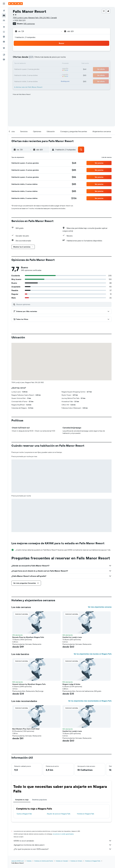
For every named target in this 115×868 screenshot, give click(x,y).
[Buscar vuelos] (4, 11)
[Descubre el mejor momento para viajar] (4, 37)
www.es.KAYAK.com (18, 861)
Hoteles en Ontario (76, 861)
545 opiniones (29, 24)
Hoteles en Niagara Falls (85, 814)
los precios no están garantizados (63, 834)
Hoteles (29, 861)
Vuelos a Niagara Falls (24, 814)
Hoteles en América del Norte (44, 861)
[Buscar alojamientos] (4, 15)
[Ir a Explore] (4, 27)
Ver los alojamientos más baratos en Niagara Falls (93, 654)
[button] (4, 4)
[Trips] (4, 48)
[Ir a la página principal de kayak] (16, 4)
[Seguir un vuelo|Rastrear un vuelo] (4, 32)
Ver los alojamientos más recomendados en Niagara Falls (90, 701)
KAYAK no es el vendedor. (63, 841)
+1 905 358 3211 (19, 20)
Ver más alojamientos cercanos (100, 607)
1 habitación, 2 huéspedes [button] (25, 37)
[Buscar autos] (4, 20)
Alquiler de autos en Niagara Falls (59, 814)
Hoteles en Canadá (62, 861)
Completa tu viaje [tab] (22, 800)
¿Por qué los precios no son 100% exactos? (63, 849)
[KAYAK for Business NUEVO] (4, 42)
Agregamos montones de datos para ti (63, 845)
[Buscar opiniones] (63, 304)
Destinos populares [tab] (40, 800)
